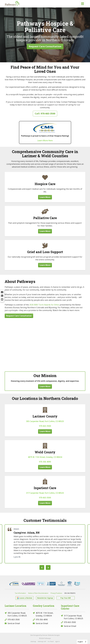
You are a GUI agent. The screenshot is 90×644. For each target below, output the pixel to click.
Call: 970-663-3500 (45, 114)
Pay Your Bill (66, 598)
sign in (57, 641)
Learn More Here (45, 140)
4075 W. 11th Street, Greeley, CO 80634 (45, 457)
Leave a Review (25, 598)
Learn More (45, 197)
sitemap (33, 641)
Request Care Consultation (45, 46)
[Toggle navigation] (82, 4)
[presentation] (42, 567)
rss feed (51, 641)
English (80, 642)
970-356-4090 (45, 462)
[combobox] (82, 642)
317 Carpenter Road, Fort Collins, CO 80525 (45, 493)
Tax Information (20, 593)
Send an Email (12, 623)
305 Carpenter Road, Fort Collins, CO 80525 (45, 421)
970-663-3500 (45, 426)
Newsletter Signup (45, 598)
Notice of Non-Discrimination (38, 593)
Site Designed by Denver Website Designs (45, 635)
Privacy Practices (56, 593)
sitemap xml (42, 641)
